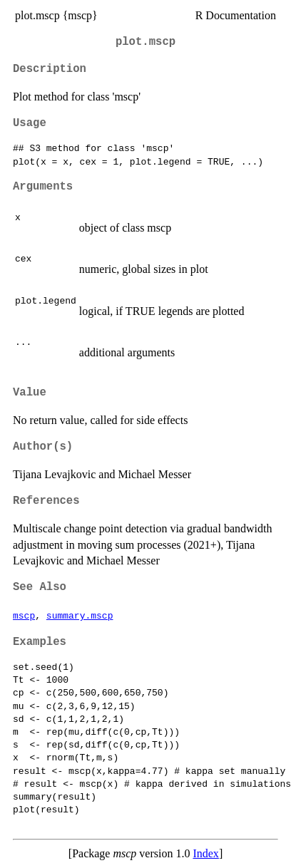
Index (205, 853)
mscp (24, 615)
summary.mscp (80, 615)
